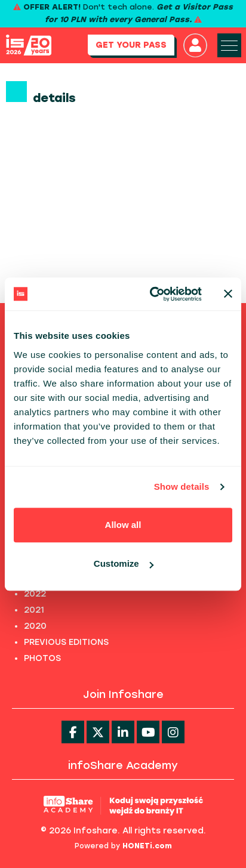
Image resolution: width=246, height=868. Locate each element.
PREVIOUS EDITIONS (66, 642)
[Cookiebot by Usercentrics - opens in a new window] (152, 294)
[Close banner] (228, 294)
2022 (35, 594)
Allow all (123, 525)
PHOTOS (42, 658)
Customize (124, 563)
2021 (34, 610)
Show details (182, 486)
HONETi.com (147, 846)
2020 (35, 626)
